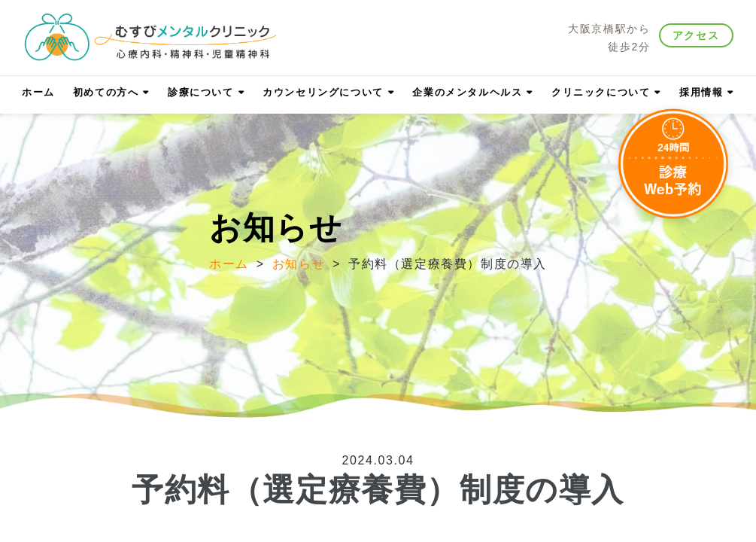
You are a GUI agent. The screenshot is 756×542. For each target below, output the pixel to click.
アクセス (696, 35)
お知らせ (299, 264)
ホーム (229, 264)
